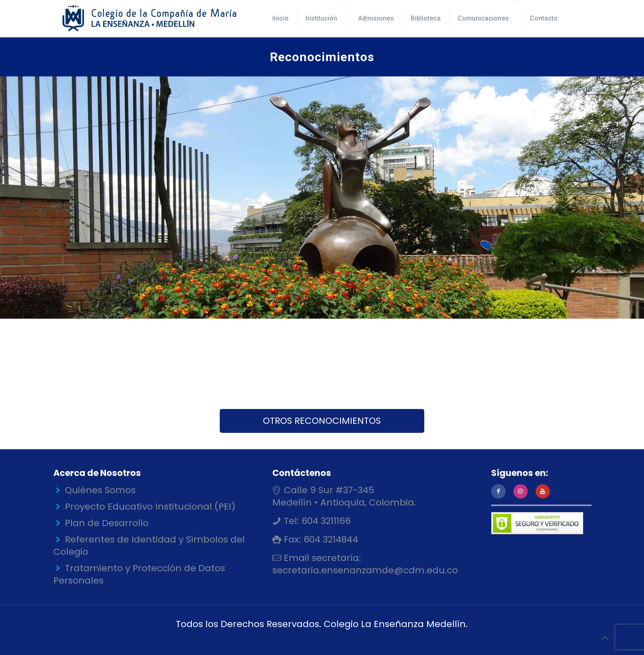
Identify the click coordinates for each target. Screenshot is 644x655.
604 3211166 (325, 521)
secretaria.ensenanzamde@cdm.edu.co (365, 570)
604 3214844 (330, 539)
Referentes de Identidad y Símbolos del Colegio (149, 546)
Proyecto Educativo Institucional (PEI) (150, 507)
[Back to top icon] (605, 638)
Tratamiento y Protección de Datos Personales (139, 574)
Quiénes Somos (100, 490)
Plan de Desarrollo (107, 523)
